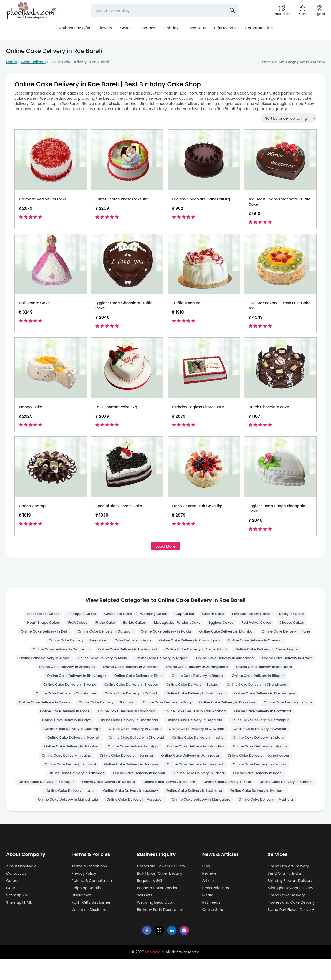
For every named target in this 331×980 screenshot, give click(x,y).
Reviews (209, 895)
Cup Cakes (186, 615)
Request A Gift (150, 902)
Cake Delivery (33, 62)
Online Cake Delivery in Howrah (264, 746)
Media (208, 916)
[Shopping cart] (303, 10)
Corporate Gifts (259, 28)
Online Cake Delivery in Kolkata (72, 802)
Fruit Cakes (73, 625)
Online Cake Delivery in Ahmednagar (72, 662)
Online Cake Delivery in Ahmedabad (269, 653)
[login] (320, 10)
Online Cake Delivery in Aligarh (265, 662)
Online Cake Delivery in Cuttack (271, 699)
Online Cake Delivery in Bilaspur (262, 690)
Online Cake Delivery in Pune (70, 643)
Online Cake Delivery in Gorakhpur (201, 737)
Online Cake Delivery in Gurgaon (132, 634)
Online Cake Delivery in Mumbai (260, 634)
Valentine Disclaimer (90, 931)
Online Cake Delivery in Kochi (195, 793)
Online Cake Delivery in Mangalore (203, 821)
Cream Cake (216, 615)
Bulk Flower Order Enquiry (160, 895)
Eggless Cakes (224, 625)
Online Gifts (213, 931)
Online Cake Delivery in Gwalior (199, 746)
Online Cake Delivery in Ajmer (141, 662)
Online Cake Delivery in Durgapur (135, 718)
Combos (147, 28)
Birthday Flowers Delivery (290, 902)
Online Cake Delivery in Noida (196, 634)
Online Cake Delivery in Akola (202, 662)
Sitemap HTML (19, 924)
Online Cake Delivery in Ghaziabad (62, 737)
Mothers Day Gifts (74, 28)
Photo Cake (102, 625)
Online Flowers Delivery (288, 887)
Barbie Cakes (133, 625)
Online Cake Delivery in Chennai (58, 653)
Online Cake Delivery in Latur (65, 811)
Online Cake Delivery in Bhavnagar (206, 681)
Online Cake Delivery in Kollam (136, 802)
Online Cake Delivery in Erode (259, 718)
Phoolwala (154, 973)
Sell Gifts (145, 916)
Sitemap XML (18, 916)
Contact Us (16, 895)
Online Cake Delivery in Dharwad (68, 755)
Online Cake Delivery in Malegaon (133, 821)
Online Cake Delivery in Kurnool (259, 802)
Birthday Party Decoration (160, 931)
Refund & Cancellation (92, 902)
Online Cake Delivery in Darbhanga (63, 709)
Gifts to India (225, 28)
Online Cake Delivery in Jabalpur (263, 755)
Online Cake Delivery (286, 916)
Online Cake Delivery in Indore (198, 755)
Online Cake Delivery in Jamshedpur (202, 774)
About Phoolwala (21, 887)
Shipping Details (86, 909)
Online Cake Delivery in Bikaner (197, 690)
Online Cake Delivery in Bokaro (60, 699)
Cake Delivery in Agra (194, 643)
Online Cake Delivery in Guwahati (132, 746)
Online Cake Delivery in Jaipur (67, 765)
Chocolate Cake (116, 615)
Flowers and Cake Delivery (291, 924)
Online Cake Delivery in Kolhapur (260, 793)
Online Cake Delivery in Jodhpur (63, 783)
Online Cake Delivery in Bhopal (68, 690)
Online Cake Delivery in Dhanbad (270, 709)
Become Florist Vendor (157, 909)
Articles (209, 902)
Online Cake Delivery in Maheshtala (62, 821)
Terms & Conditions (89, 887)
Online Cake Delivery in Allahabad (67, 671)
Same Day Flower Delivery (291, 931)
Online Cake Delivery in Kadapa (199, 783)
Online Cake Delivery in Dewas (204, 709)
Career (12, 902)
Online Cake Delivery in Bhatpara (137, 681)
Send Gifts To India (284, 895)
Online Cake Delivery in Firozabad (207, 727)
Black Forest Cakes (37, 615)
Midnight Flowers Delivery (290, 909)
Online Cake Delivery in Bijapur (132, 690)
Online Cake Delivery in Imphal (134, 755)
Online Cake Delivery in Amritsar (265, 671)
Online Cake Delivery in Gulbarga (270, 737)
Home (12, 62)
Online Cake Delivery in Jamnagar (129, 774)
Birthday (171, 28)
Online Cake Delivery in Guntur (66, 746)
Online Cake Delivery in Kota (197, 802)
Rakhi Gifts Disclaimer (91, 924)
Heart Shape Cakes (37, 625)
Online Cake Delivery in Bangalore (135, 643)
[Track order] (282, 10)
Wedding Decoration (156, 924)
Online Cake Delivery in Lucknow (128, 811)
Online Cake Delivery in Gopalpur (132, 737)
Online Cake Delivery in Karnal (133, 793)
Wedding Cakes (153, 615)
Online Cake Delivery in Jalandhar (133, 765)
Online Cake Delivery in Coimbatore (202, 699)
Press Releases (215, 909)
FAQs (11, 909)
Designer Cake (298, 615)
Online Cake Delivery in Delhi (68, 634)
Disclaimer (81, 916)
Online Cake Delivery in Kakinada (266, 783)
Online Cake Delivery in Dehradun (126, 653)
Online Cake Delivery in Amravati (198, 671)
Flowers (105, 28)
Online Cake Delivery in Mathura (272, 821)
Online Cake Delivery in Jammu (61, 774)
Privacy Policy (84, 895)
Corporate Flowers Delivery (161, 887)
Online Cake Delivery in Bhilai (273, 681)
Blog (206, 887)
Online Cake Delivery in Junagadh (132, 783)
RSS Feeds (211, 924)
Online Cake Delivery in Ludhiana (196, 811)
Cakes (126, 28)
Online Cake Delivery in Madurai (263, 811)
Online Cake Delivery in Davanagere (136, 709)
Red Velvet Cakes (261, 625)
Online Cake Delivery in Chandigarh (254, 643)
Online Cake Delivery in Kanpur (70, 793)
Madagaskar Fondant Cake (178, 625)
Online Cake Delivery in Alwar (133, 671)
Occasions (196, 28)
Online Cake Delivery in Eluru (199, 718)
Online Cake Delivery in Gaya (272, 727)
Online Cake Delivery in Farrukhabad (136, 727)
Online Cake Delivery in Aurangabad (65, 681)
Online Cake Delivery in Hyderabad (196, 653)
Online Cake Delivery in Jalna (265, 765)
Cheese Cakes (298, 625)
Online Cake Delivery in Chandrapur (128, 699)
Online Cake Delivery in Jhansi (271, 774)
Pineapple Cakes (77, 615)
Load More (165, 547)
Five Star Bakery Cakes (256, 615)
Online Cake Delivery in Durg (70, 718)
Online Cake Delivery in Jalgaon (201, 765)
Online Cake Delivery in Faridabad (63, 727)
